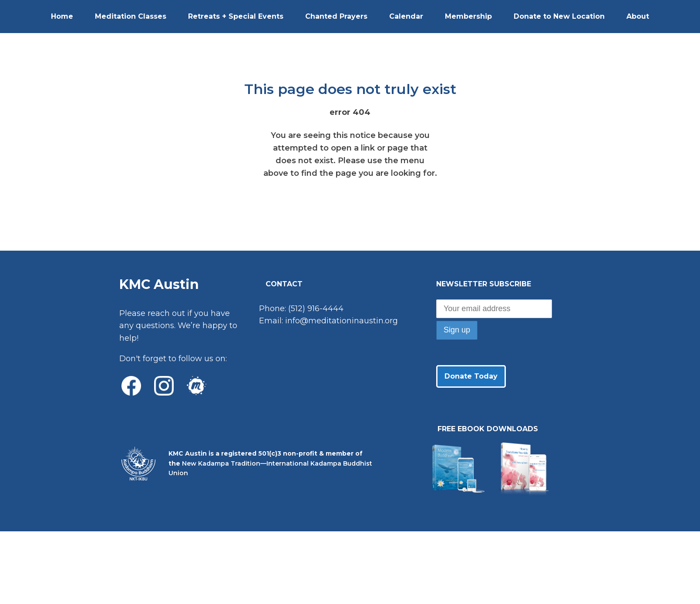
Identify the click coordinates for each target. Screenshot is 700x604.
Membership (468, 16)
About (638, 16)
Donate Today (471, 376)
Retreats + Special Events (236, 16)
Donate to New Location (559, 16)
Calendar (406, 16)
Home (62, 16)
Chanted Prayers (336, 16)
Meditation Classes (131, 16)
